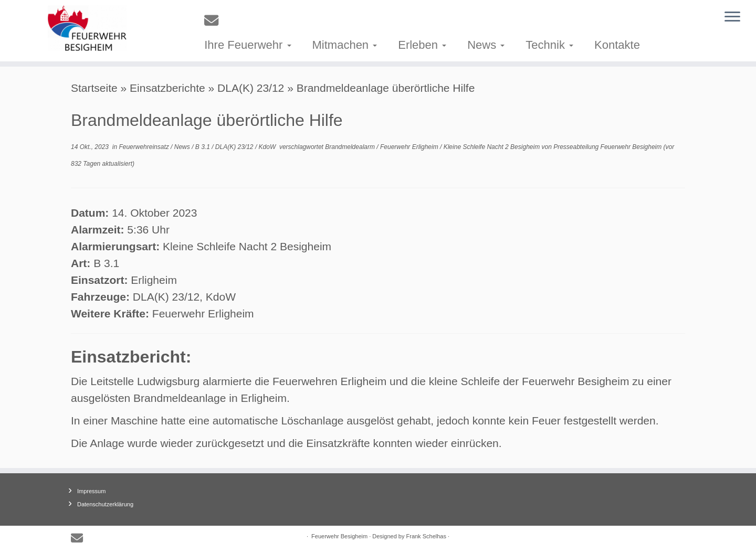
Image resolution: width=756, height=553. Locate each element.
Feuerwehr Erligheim (410, 147)
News (486, 45)
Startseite (94, 88)
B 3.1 (203, 147)
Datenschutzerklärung (105, 504)
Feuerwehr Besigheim (339, 536)
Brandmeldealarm (351, 147)
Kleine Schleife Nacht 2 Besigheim (493, 147)
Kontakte (617, 45)
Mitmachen (345, 45)
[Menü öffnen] (732, 17)
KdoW (268, 147)
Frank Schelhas (426, 536)
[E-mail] (215, 21)
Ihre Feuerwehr (248, 45)
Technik (549, 45)
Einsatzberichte (167, 88)
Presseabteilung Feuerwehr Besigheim (607, 147)
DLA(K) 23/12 (251, 88)
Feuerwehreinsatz (145, 147)
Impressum (91, 491)
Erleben (422, 45)
